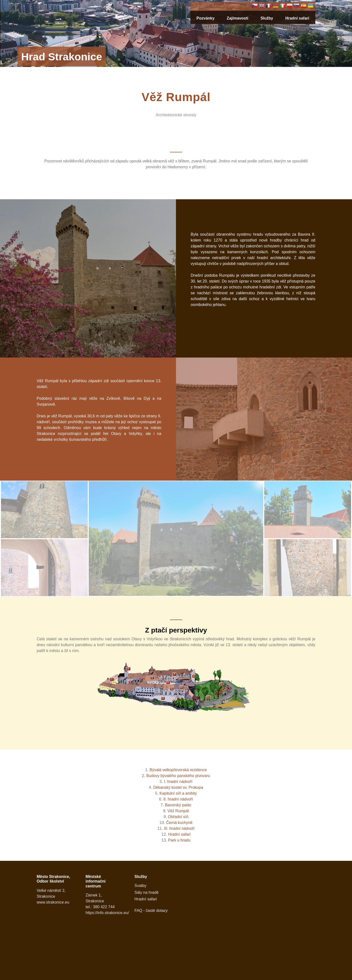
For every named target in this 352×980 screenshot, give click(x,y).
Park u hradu (179, 840)
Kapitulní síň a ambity (178, 793)
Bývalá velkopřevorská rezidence (178, 770)
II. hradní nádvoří (178, 799)
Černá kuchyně (179, 823)
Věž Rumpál (178, 811)
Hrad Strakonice (61, 57)
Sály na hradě (147, 892)
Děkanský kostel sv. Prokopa (178, 787)
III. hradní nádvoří (179, 828)
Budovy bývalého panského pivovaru (178, 776)
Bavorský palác (178, 805)
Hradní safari (297, 18)
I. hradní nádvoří (178, 782)
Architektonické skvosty (176, 115)
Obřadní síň (178, 817)
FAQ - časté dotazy (151, 911)
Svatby (140, 886)
